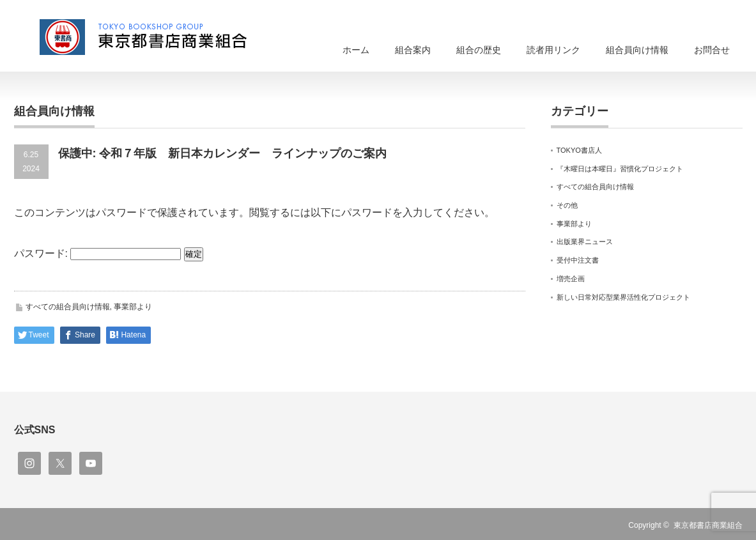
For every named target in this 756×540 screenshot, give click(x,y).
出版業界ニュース (585, 242)
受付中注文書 (578, 260)
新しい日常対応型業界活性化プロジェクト (623, 297)
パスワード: (98, 253)
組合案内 (413, 50)
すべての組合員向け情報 (68, 307)
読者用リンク (553, 50)
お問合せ (712, 50)
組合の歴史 (479, 50)
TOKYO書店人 (579, 150)
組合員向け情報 (637, 50)
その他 (567, 205)
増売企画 (571, 279)
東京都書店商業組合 (708, 525)
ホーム (356, 50)
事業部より (133, 307)
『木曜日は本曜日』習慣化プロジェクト (620, 169)
